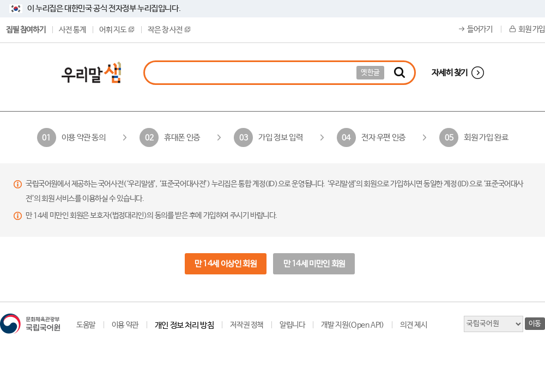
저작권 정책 (247, 325)
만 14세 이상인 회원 (225, 264)
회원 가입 (532, 29)
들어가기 (480, 29)
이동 (535, 324)
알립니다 (292, 325)
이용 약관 (125, 325)
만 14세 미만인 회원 (314, 264)
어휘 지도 (117, 30)
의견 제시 (413, 325)
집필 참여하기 (26, 30)
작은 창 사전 (169, 30)
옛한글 (370, 73)
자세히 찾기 (450, 73)
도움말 (86, 325)
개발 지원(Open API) (352, 325)
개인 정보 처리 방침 (184, 325)
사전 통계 (72, 30)
